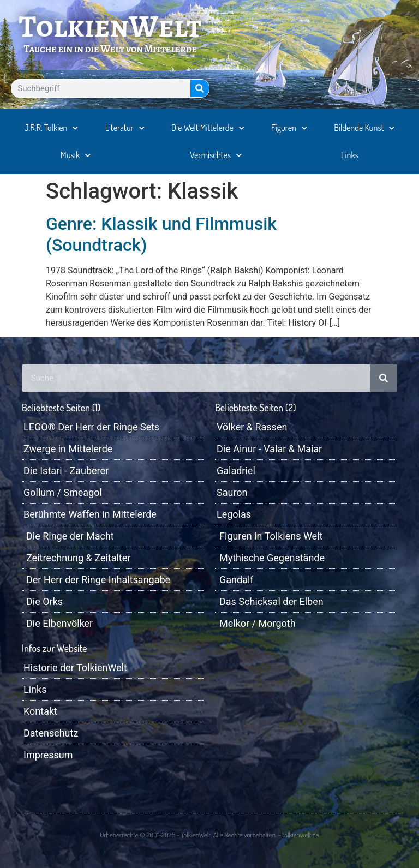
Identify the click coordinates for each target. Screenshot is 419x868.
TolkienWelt (110, 26)
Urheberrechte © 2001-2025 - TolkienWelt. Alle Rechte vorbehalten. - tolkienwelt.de (209, 835)
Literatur (125, 128)
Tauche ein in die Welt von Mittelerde (110, 49)
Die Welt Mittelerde (208, 128)
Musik (76, 155)
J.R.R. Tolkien (52, 128)
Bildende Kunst (364, 128)
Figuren (289, 128)
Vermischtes (216, 155)
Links (350, 155)
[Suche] (200, 88)
